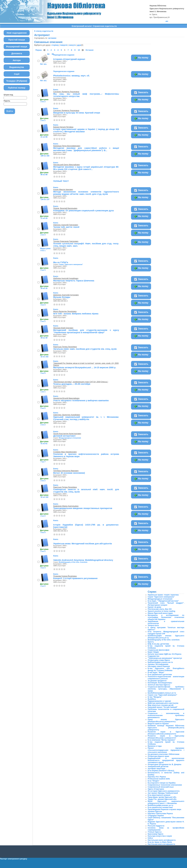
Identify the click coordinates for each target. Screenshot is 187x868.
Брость (151, 642)
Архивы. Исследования (158, 664)
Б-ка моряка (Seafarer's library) (161, 771)
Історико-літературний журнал (69, 59)
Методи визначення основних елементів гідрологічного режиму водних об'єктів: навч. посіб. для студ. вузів (86, 193)
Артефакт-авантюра (156, 769)
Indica (150, 838)
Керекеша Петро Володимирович (67, 146)
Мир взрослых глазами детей (161, 705)
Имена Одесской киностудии (160, 613)
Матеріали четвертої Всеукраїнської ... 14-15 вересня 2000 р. (85, 367)
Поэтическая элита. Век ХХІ (160, 609)
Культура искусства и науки (160, 836)
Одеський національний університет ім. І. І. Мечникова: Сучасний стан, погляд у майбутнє (86, 418)
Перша (38, 50)
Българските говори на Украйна (162, 783)
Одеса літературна (156, 789)
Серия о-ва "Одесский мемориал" (162, 695)
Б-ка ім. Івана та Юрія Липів (160, 842)
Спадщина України (156, 816)
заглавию (52, 38)
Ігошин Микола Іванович (63, 190)
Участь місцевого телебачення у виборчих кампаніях (81, 400)
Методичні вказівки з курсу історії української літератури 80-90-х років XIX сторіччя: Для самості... (86, 168)
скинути (72, 45)
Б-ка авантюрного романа (159, 795)
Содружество (153, 656)
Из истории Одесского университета (164, 791)
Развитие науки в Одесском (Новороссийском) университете (166, 733)
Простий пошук (17, 40)
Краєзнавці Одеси (155, 834)
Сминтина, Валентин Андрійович (67, 415)
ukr (167, 21)
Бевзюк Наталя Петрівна (63, 127)
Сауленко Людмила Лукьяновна (66, 92)
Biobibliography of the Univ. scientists (73, 562)
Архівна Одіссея (155, 811)
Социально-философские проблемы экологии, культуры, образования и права (166, 689)
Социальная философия (159, 650)
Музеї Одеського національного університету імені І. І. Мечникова (166, 802)
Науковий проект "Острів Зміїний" (163, 707)
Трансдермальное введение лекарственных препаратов (83, 508)
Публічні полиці (17, 88)
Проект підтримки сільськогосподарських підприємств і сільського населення (166, 750)
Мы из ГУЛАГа (61, 262)
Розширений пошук (17, 47)
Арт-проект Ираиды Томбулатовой (163, 793)
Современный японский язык (161, 787)
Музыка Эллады (62, 297)
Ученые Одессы (155, 832)
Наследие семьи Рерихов (159, 666)
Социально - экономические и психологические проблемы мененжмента (166, 715)
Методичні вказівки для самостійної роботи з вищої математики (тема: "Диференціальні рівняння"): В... (86, 149)
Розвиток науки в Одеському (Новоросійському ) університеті (166, 737)
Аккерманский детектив (158, 767)
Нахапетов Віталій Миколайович (66, 398)
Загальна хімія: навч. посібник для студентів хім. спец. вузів (85, 349)
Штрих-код (8, 95)
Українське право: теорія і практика (163, 595)
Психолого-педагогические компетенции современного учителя (166, 678)
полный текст (61, 181)
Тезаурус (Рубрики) (17, 81)
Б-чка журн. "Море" (156, 672)
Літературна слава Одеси (159, 660)
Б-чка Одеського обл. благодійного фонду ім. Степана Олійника (166, 669)
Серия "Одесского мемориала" (71, 264)
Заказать (141, 93)
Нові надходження (17, 33)
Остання (89, 50)
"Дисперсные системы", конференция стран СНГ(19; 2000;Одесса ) (81, 382)
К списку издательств (44, 31)
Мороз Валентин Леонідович (65, 311)
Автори (17, 60)
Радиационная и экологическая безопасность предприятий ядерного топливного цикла (166, 760)
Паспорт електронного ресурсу (14, 859)
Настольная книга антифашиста (162, 840)
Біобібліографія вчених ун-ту (160, 805)
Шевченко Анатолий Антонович (66, 295)
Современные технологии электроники (165, 785)
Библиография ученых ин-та (160, 662)
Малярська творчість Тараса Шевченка (74, 281)
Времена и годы (155, 746)
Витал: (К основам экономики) (69, 473)
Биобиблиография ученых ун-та (162, 693)
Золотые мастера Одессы (159, 685)
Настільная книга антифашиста (161, 844)
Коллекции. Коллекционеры (160, 683)
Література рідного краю (158, 756)
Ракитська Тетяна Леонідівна (65, 347)
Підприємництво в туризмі (159, 701)
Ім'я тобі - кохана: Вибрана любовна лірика (76, 314)
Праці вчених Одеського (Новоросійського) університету (166, 721)
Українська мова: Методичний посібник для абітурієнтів (82, 544)
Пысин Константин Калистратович (67, 434)
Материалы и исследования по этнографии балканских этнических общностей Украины (166, 617)
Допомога (17, 53)
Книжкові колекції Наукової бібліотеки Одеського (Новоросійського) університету (166, 728)
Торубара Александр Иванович (66, 471)
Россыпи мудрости (156, 826)
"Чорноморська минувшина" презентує (165, 658)
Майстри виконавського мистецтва (163, 703)
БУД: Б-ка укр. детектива (158, 644)
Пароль (7, 101)
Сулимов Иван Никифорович (65, 452)
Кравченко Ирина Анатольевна (66, 506)
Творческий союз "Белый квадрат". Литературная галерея (166, 604)
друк (79, 45)
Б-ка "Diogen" (154, 781)
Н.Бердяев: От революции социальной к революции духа (83, 211)
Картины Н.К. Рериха (157, 777)
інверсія (64, 45)
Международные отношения (70, 438)
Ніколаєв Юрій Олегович (63, 328)
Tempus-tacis (153, 625)
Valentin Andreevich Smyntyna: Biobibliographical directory (83, 560)
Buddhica (152, 699)
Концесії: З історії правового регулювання (75, 578)
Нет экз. (43, 64)
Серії (17, 74)
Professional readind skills (159, 779)
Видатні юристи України (158, 724)
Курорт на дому (154, 607)
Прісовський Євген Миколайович (66, 165)
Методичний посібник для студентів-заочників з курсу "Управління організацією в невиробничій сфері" (86, 331)
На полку (141, 58)
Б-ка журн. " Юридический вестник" (163, 601)
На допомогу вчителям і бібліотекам (163, 754)
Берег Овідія (153, 652)
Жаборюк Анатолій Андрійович (66, 278)
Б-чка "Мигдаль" (155, 697)
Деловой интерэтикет (64, 436)
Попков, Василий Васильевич (65, 208)
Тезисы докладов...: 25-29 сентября (72, 384)
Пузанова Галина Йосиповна (65, 576)
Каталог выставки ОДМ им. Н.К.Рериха (165, 654)
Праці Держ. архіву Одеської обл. (162, 797)
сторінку (55, 45)
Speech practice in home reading (161, 611)
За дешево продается (157, 681)
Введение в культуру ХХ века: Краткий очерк (77, 113)
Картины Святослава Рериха (160, 814)
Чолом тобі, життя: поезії (66, 227)
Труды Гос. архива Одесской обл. (162, 799)
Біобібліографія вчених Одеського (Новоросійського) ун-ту (166, 637)
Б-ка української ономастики (160, 807)
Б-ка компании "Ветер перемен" (162, 740)
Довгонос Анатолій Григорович (66, 225)
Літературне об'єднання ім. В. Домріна (165, 764)
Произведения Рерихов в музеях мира (164, 809)
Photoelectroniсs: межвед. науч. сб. (71, 76)
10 (79, 50)
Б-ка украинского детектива (160, 675)
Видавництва (17, 67)
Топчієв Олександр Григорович (66, 241)
